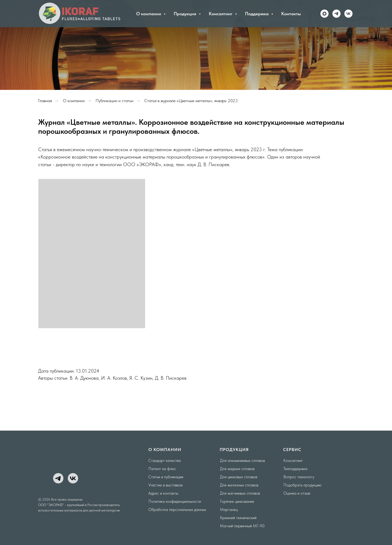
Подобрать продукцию (302, 485)
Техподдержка (295, 469)
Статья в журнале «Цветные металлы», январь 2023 (191, 101)
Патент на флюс (162, 469)
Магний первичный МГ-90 (242, 526)
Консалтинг (293, 461)
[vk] (348, 14)
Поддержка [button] (257, 14)
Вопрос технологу (299, 477)
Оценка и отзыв (297, 493)
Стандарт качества (165, 461)
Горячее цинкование (237, 501)
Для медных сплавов (237, 469)
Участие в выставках (166, 485)
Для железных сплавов (239, 485)
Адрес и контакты (163, 493)
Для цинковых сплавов (239, 477)
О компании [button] (149, 14)
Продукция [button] (186, 14)
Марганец (229, 510)
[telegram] (336, 14)
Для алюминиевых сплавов (242, 461)
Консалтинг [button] (221, 14)
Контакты (291, 14)
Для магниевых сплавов (240, 493)
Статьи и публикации (166, 477)
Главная (45, 101)
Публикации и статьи (114, 101)
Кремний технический (238, 518)
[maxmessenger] (324, 14)
